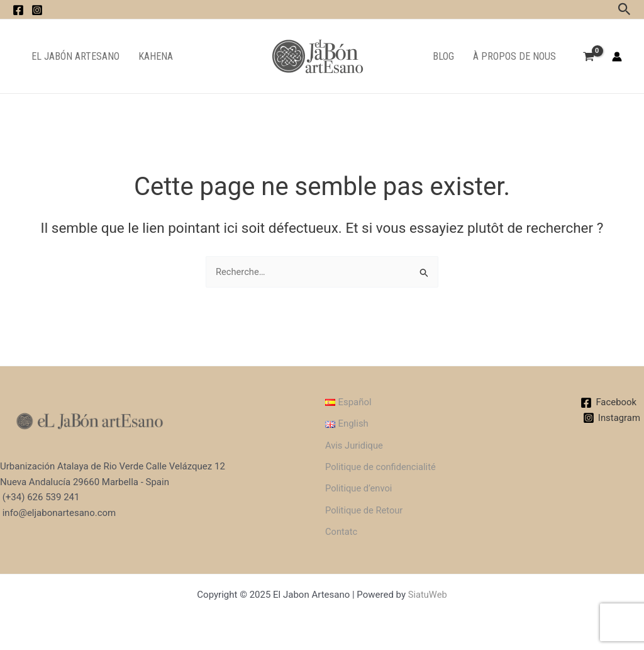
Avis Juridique (352, 444)
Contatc (338, 531)
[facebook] (18, 10)
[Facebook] (608, 401)
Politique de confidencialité (379, 466)
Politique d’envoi (356, 488)
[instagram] (37, 10)
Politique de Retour (362, 510)
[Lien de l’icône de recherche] (625, 9)
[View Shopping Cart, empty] (589, 58)
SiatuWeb (427, 595)
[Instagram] (611, 417)
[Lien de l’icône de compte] (617, 57)
